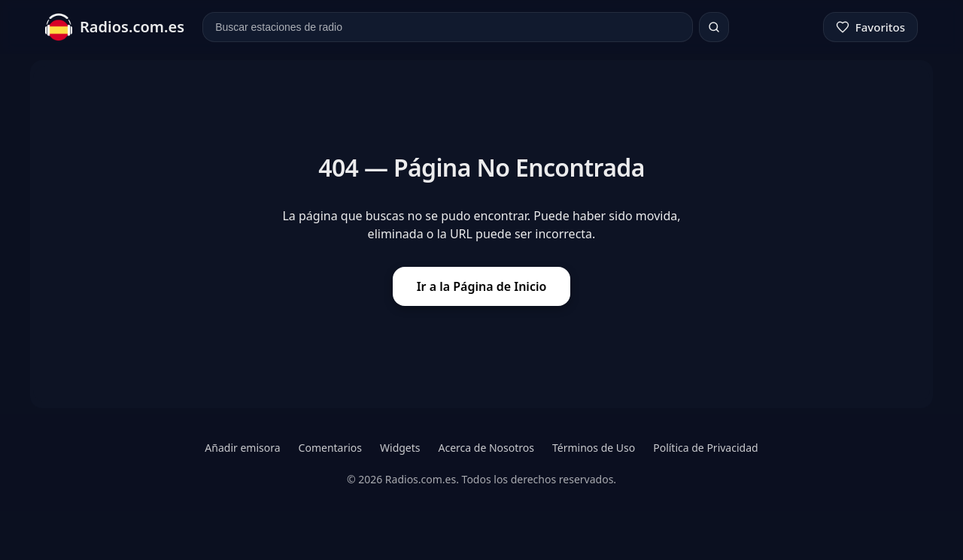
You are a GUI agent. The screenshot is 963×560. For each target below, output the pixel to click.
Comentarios (330, 448)
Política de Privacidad (705, 448)
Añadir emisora (242, 448)
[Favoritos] (870, 27)
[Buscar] (714, 27)
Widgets (400, 448)
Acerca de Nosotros (486, 448)
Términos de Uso (594, 448)
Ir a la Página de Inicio (482, 286)
